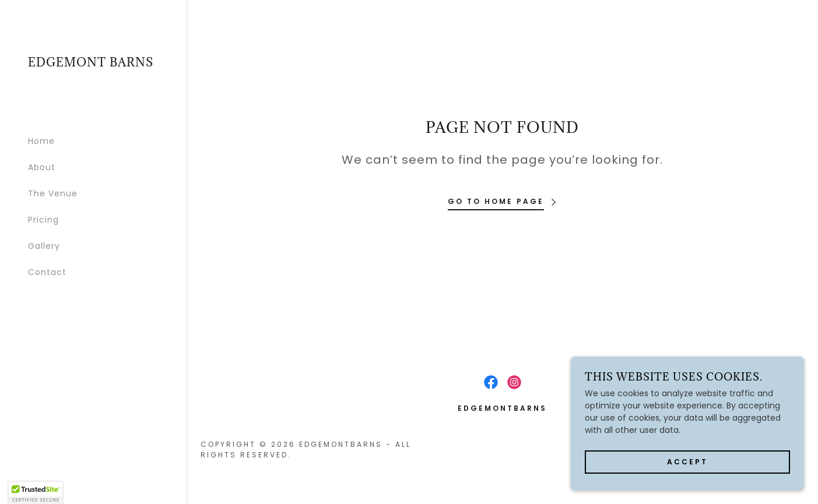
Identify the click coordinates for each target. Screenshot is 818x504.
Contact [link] (47, 272)
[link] (91, 64)
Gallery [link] (44, 246)
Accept (687, 462)
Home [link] (41, 141)
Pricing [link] (43, 220)
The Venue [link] (53, 193)
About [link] (42, 167)
